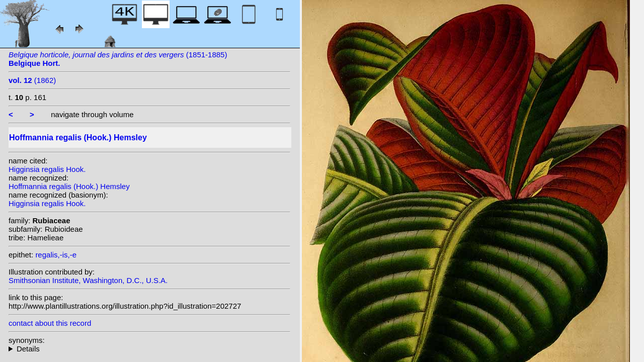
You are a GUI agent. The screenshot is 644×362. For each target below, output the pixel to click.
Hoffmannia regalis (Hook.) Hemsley (69, 186)
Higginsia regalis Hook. (47, 169)
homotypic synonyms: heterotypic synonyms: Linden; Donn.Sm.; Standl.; (149, 349)
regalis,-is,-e (56, 255)
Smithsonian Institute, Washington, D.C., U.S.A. (88, 280)
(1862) (32, 80)
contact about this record (50, 323)
